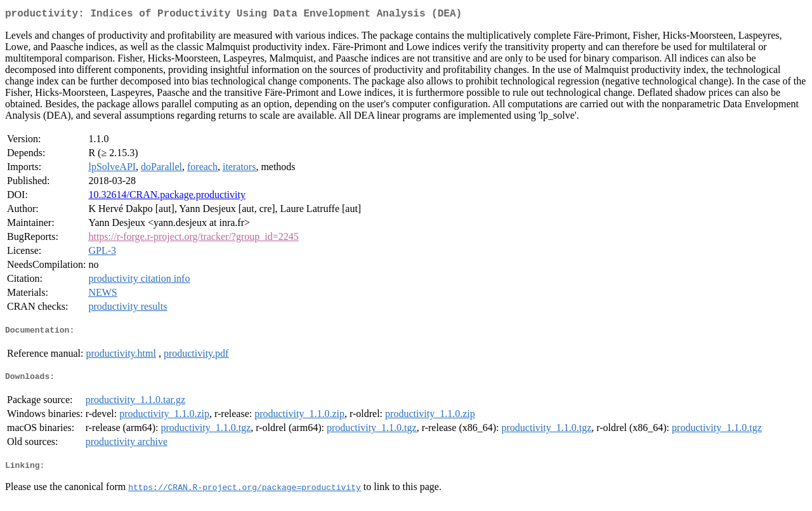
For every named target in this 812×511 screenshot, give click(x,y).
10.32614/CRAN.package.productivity (167, 197)
